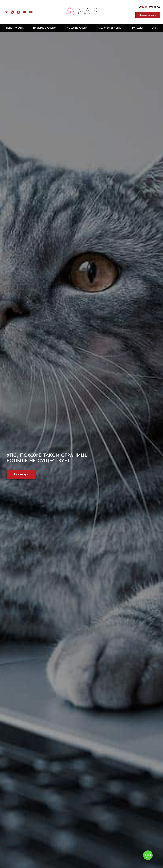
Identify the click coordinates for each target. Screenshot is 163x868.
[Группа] (25, 12)
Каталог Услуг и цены (110, 28)
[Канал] (6, 12)
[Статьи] (18, 12)
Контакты (137, 28)
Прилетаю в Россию (45, 28)
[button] (148, 15)
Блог (154, 28)
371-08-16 (154, 7)
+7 (140, 7)
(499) (145, 7)
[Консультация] (12, 12)
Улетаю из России (77, 28)
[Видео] (31, 12)
